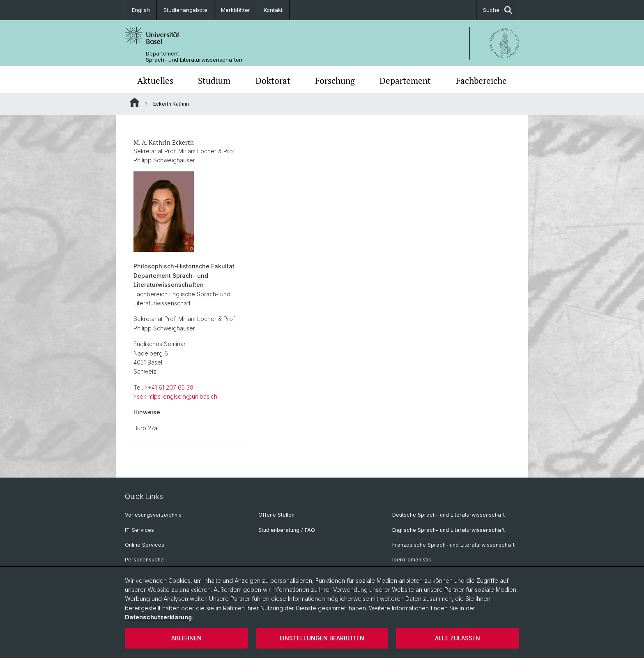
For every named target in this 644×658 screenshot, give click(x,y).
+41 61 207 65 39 (171, 387)
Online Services (145, 545)
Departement (405, 81)
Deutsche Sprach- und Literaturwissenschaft (448, 515)
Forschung (335, 81)
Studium (214, 81)
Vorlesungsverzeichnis (153, 515)
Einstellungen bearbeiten (322, 638)
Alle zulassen (458, 638)
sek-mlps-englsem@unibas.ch (177, 396)
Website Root (135, 102)
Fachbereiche (481, 81)
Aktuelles (155, 81)
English (141, 10)
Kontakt (273, 10)
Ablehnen (186, 638)
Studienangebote (185, 10)
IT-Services (139, 530)
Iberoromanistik (412, 560)
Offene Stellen (276, 515)
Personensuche (144, 560)
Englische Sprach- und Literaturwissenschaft (448, 530)
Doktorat (273, 81)
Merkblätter (236, 10)
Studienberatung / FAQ (287, 530)
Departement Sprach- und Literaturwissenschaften (194, 57)
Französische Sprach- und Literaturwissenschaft (453, 545)
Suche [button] (498, 10)
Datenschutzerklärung (158, 617)
